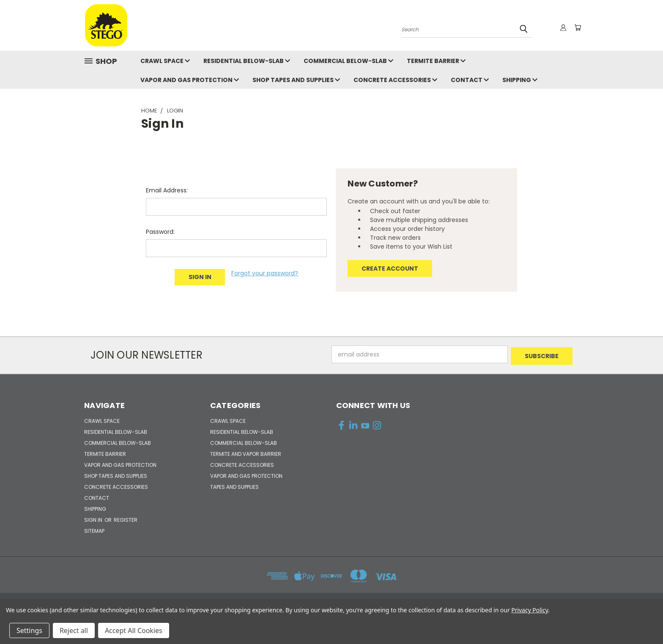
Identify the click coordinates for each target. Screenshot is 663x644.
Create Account (390, 269)
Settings (29, 630)
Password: (160, 232)
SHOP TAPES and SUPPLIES (296, 80)
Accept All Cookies (134, 630)
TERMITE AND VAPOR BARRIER (246, 452)
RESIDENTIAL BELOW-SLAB (247, 61)
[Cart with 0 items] (577, 27)
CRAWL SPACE (165, 61)
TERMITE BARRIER (436, 61)
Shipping (520, 80)
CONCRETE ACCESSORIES (395, 80)
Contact (470, 80)
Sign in (94, 518)
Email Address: (167, 190)
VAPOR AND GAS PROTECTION (190, 80)
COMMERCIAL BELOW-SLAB (348, 61)
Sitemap (94, 529)
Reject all (74, 630)
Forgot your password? (265, 273)
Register (126, 518)
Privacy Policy (530, 610)
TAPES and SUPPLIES (234, 485)
